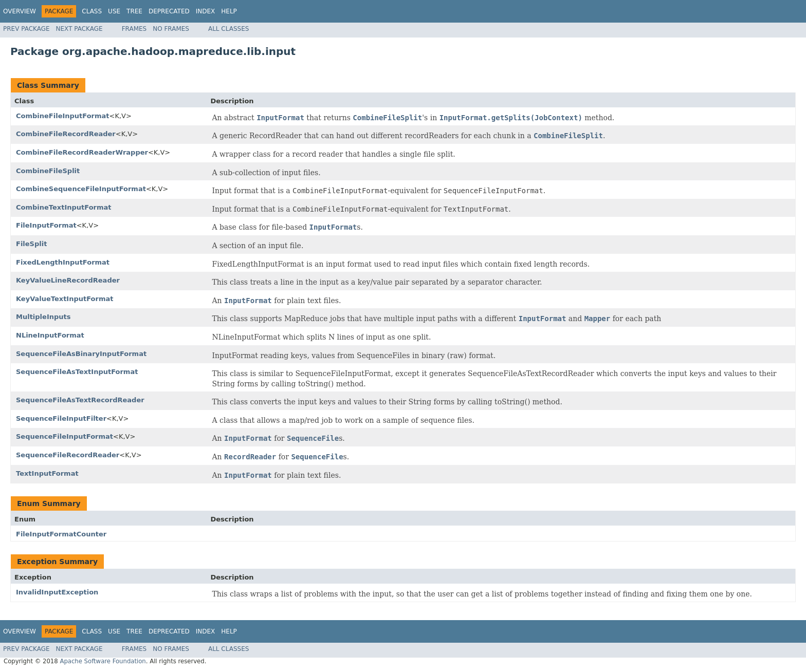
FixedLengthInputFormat (63, 262)
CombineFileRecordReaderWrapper (82, 152)
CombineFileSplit (48, 171)
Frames (134, 29)
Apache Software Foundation (103, 661)
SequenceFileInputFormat (65, 436)
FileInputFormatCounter (61, 534)
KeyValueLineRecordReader (68, 280)
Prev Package (26, 29)
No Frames (171, 29)
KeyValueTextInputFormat (65, 299)
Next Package (79, 29)
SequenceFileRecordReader (68, 455)
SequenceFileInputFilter (61, 418)
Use (114, 11)
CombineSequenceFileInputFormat (81, 189)
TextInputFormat (47, 473)
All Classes (228, 29)
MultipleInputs (43, 317)
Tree (134, 11)
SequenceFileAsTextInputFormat (77, 372)
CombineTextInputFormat (64, 207)
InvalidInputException (57, 592)
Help (229, 11)
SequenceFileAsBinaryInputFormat (81, 354)
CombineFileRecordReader (66, 134)
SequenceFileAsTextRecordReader (80, 400)
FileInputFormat (46, 225)
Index (206, 11)
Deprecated (169, 11)
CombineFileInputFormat (63, 116)
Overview (20, 11)
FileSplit (31, 244)
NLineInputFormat (50, 335)
